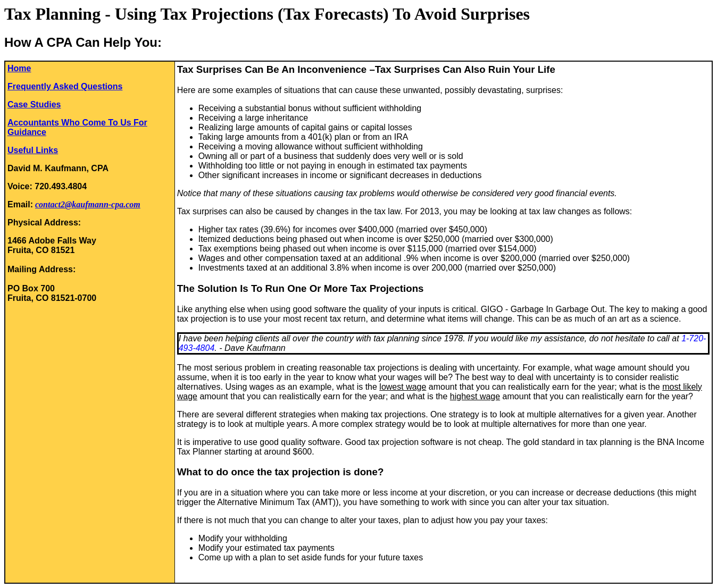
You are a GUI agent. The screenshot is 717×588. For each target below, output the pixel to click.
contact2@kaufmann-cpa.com (88, 204)
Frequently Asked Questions (65, 86)
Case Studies (34, 104)
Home (19, 68)
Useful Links (33, 150)
